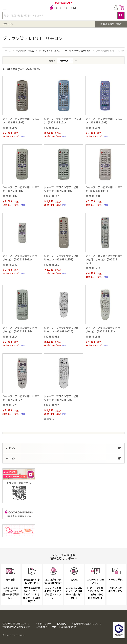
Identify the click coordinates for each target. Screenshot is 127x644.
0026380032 (51, 336)
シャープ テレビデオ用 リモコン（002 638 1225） (21, 398)
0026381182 (10, 196)
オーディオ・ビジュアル (50, 51)
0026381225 (10, 405)
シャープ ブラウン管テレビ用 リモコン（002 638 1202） (63, 398)
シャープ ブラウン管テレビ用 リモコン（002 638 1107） (63, 189)
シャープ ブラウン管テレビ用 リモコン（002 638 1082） (21, 257)
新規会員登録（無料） (112, 24)
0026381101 (51, 127)
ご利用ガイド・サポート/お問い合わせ (56, 627)
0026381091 (93, 196)
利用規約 (61, 623)
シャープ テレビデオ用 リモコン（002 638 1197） (21, 120)
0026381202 (51, 405)
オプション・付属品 (25, 51)
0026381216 (93, 268)
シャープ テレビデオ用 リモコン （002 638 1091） (104, 189)
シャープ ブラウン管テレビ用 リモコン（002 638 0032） (63, 329)
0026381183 (93, 336)
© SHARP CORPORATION (14, 635)
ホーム (8, 51)
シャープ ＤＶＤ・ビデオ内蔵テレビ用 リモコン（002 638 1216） (104, 259)
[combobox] (63, 15)
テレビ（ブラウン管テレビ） (78, 51)
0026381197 (10, 127)
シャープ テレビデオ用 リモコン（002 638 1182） (21, 189)
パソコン (11, 458)
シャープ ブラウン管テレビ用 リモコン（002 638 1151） (63, 257)
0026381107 (51, 196)
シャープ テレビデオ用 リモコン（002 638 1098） (104, 120)
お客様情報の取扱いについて (86, 623)
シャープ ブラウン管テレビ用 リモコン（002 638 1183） (104, 329)
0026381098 (93, 127)
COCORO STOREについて (16, 623)
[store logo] (63, 8)
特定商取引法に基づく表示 (16, 627)
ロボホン (11, 448)
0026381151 (51, 264)
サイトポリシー (43, 623)
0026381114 (10, 336)
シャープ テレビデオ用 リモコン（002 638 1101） (63, 120)
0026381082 (10, 264)
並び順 (52, 61)
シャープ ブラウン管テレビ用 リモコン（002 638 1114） (21, 329)
